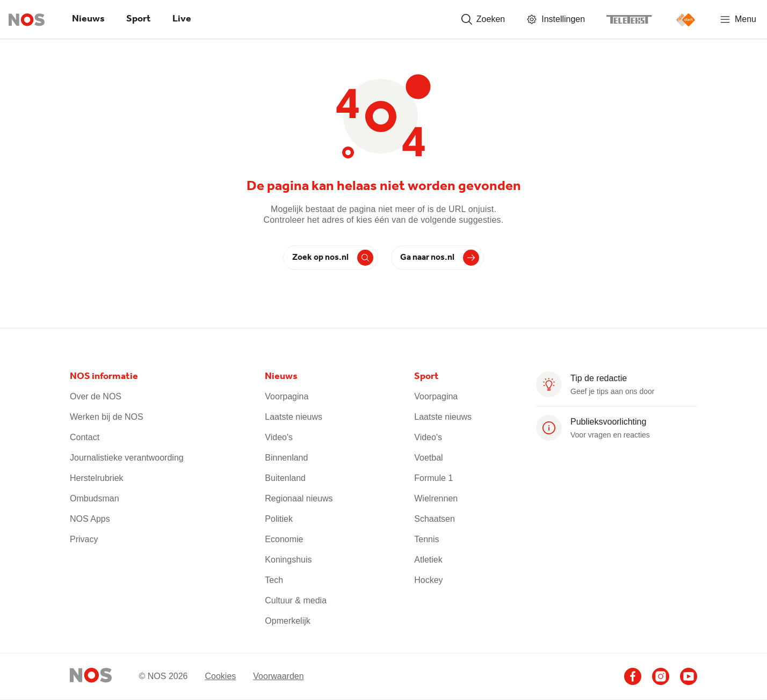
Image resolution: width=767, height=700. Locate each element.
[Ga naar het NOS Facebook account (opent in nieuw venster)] (633, 676)
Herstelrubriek (97, 478)
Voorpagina (287, 396)
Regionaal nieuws (299, 498)
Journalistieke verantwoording (127, 458)
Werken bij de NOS (107, 417)
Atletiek (428, 560)
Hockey (428, 580)
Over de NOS (96, 396)
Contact (85, 437)
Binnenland (286, 458)
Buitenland (285, 478)
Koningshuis (288, 560)
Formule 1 (433, 478)
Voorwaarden (278, 676)
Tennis (426, 539)
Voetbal (428, 458)
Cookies (220, 676)
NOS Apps (90, 519)
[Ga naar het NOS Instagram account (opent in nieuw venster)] (661, 676)
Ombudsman (95, 498)
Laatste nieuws (294, 417)
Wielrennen (436, 498)
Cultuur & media (296, 600)
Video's (279, 437)
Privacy (84, 539)
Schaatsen (435, 519)
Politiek (279, 519)
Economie (284, 539)
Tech (274, 580)
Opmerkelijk (287, 621)
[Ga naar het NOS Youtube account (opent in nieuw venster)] (689, 676)
